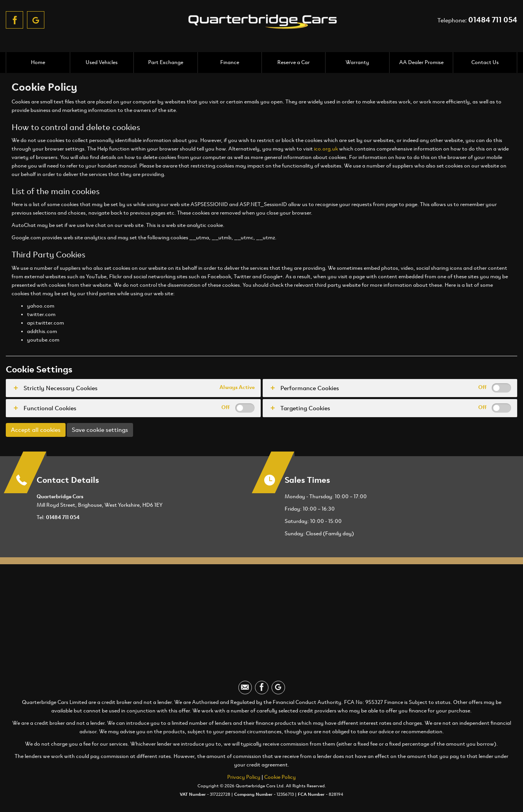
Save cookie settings (100, 430)
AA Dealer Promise (421, 62)
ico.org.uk (326, 149)
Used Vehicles (102, 62)
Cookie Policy (280, 777)
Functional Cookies (50, 408)
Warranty (357, 62)
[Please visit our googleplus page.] (36, 20)
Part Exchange (166, 62)
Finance (230, 62)
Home (38, 62)
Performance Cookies (310, 388)
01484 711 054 (493, 20)
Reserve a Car (294, 62)
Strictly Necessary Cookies (61, 388)
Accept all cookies (36, 430)
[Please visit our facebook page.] (14, 20)
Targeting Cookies (305, 408)
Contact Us (485, 62)
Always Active (237, 387)
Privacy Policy (244, 777)
